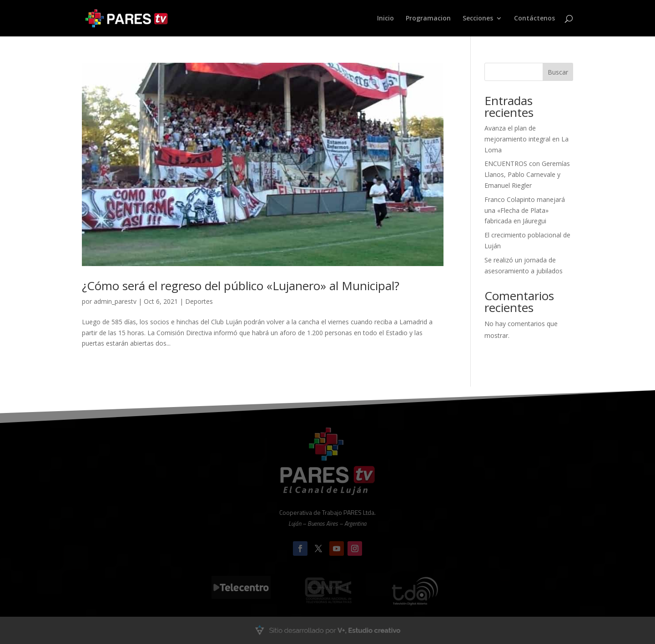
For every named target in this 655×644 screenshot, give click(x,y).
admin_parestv (115, 301)
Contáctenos (534, 19)
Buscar (558, 72)
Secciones (478, 19)
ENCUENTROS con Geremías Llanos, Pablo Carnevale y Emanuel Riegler (527, 174)
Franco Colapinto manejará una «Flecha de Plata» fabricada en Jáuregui (525, 210)
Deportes (199, 301)
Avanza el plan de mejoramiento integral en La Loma (527, 139)
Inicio (385, 19)
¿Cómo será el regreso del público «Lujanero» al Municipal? (241, 286)
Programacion (428, 19)
